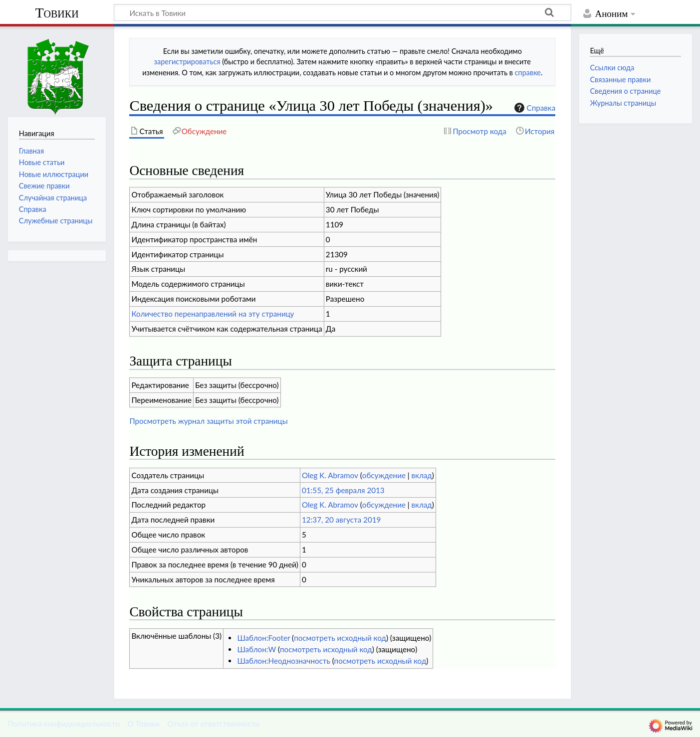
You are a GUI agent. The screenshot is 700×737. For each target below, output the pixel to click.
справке (528, 73)
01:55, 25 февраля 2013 (343, 490)
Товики (57, 13)
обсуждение (384, 475)
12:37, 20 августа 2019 (341, 520)
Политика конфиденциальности (64, 724)
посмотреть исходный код (340, 638)
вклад (422, 475)
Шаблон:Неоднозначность (283, 661)
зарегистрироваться (187, 62)
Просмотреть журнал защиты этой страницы (208, 421)
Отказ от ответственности (213, 724)
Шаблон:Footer (263, 638)
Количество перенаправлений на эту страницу (213, 314)
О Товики (143, 724)
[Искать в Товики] (343, 12)
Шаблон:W (256, 649)
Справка (534, 108)
